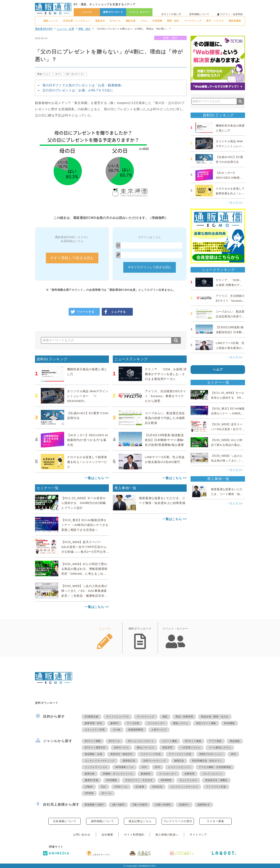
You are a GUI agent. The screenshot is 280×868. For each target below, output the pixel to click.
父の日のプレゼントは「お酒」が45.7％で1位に (78, 90)
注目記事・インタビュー (77, 21)
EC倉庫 (140, 787)
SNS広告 (157, 787)
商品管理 (168, 747)
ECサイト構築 (193, 741)
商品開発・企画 (94, 754)
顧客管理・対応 (94, 723)
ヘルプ (218, 370)
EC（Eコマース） (76, 74)
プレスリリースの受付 (178, 821)
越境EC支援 (91, 780)
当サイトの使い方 (171, 14)
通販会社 (100, 21)
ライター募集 (215, 821)
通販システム (181, 723)
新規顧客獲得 (136, 730)
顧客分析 (90, 774)
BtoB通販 (230, 723)
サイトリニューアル (118, 717)
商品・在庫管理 (184, 717)
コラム (144, 21)
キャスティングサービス (184, 787)
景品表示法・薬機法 (216, 780)
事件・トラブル (215, 21)
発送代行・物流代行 (121, 754)
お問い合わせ (82, 835)
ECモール (115, 21)
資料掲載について (199, 14)
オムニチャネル (188, 780)
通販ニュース (51, 21)
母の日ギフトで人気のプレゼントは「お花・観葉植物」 (83, 85)
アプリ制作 (215, 741)
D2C (104, 787)
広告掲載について (65, 821)
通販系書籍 (235, 21)
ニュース (87, 12)
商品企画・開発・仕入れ (215, 717)
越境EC (115, 723)
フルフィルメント (213, 774)
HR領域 (89, 793)
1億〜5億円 (118, 805)
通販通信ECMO (44, 29)
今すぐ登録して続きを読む (72, 258)
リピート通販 (170, 741)
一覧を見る (235, 203)
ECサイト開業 (93, 741)
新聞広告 (179, 761)
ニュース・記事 (66, 29)
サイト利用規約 (134, 835)
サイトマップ (198, 835)
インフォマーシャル (96, 767)
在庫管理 (189, 774)
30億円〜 (184, 805)
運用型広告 (129, 761)
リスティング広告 (151, 754)
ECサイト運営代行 (95, 747)
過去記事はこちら (140, 821)
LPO (144, 767)
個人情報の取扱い (167, 835)
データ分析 (133, 723)
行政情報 (157, 21)
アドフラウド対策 (216, 787)
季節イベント (44, 74)
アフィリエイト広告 (180, 754)
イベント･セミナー (139, 12)
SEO (233, 754)
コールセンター (156, 723)
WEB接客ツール (124, 767)
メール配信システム (220, 747)
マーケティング (193, 21)
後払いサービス (146, 747)
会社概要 (107, 835)
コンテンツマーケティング (100, 761)
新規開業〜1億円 (94, 805)
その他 (116, 730)
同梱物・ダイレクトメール (118, 774)
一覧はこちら (94, 478)
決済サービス (121, 747)
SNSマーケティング (155, 761)
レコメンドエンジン (179, 767)
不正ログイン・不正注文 (139, 780)
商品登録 (235, 741)
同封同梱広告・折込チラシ (207, 761)
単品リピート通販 (206, 723)
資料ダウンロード (113, 12)
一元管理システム (190, 747)
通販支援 (131, 21)
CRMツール (121, 787)
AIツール (106, 793)
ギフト (59, 74)
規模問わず (204, 805)
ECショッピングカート (141, 741)
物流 (165, 717)
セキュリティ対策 (95, 730)
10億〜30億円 (163, 805)
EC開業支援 (91, 717)
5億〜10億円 (140, 805)
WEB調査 (166, 780)
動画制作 (146, 774)
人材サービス (159, 730)
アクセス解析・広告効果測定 (215, 767)
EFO (158, 767)
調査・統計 (173, 21)
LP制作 (89, 787)
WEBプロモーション (211, 754)
